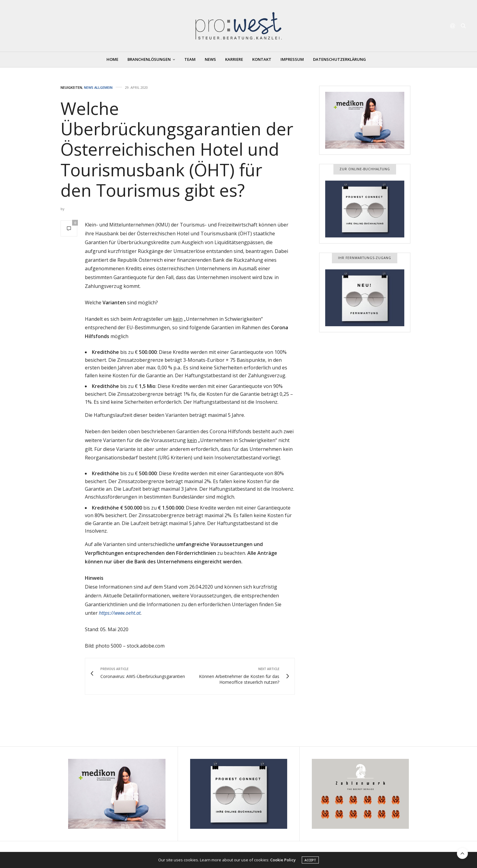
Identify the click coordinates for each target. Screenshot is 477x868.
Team (190, 59)
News (210, 59)
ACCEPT (310, 862)
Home (112, 59)
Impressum (292, 59)
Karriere (234, 59)
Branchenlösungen (149, 59)
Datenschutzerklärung (339, 59)
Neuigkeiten (71, 87)
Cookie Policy (283, 861)
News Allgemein (98, 87)
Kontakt (262, 59)
